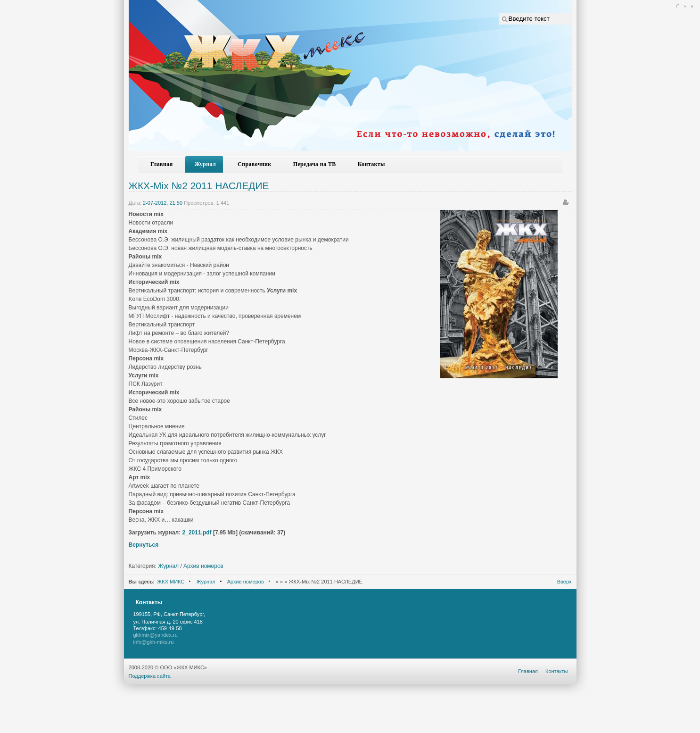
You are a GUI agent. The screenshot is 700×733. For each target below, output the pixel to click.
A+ (678, 6)
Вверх (564, 582)
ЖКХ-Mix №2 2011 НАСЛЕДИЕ (199, 186)
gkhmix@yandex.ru (156, 635)
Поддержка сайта (150, 676)
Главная (162, 164)
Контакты (371, 164)
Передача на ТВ (315, 164)
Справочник (255, 164)
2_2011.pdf (197, 533)
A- (692, 6)
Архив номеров (203, 566)
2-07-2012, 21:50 (163, 203)
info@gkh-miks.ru (154, 642)
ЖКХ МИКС (171, 582)
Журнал (206, 164)
